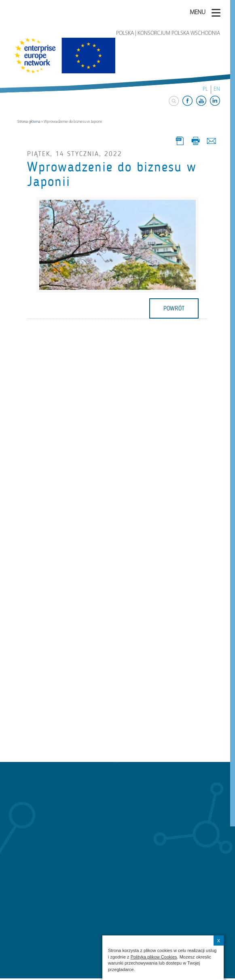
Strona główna (29, 122)
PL (205, 89)
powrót (174, 308)
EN (217, 89)
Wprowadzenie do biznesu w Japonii (112, 174)
